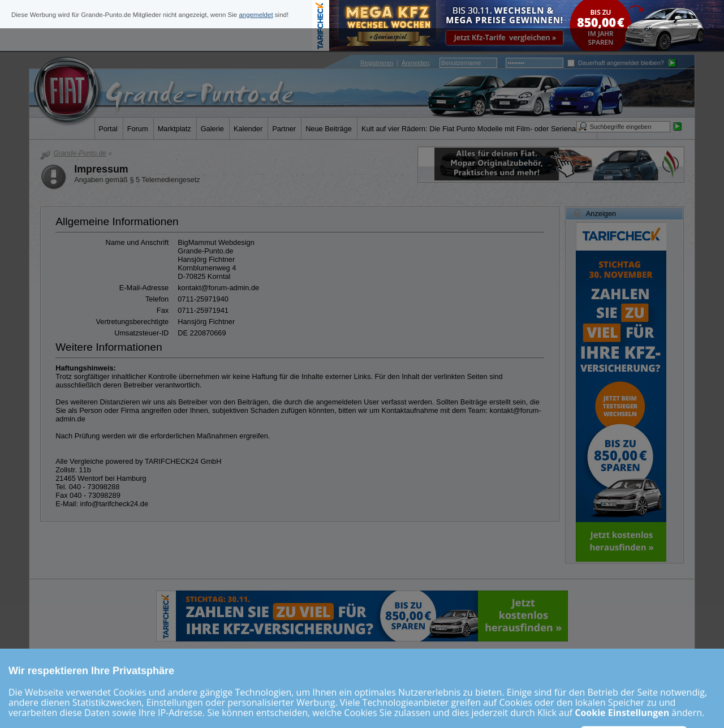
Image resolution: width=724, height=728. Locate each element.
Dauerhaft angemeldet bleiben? (616, 63)
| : (396, 63)
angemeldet (256, 15)
